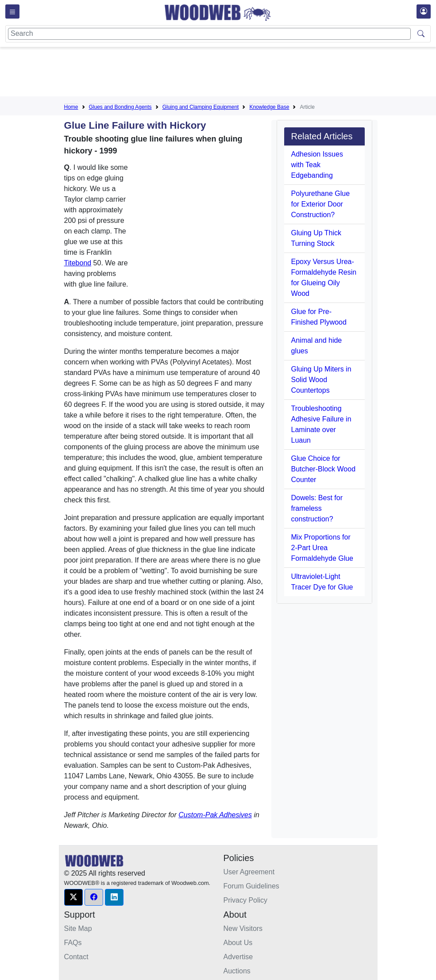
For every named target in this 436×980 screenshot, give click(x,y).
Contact (76, 957)
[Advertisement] (225, 73)
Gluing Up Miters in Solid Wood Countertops (321, 380)
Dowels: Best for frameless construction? (317, 508)
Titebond (78, 263)
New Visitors (243, 928)
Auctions (237, 971)
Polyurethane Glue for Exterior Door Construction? (321, 204)
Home (71, 107)
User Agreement (249, 872)
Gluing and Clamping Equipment (201, 107)
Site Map (78, 928)
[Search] (209, 34)
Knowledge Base (269, 107)
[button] (73, 897)
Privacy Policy (246, 900)
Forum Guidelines (251, 886)
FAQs (73, 943)
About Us (238, 943)
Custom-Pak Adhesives (215, 815)
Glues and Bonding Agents (120, 107)
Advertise (238, 957)
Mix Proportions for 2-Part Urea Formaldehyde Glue (322, 548)
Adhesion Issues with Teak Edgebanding (317, 165)
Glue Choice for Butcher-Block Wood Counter (324, 469)
